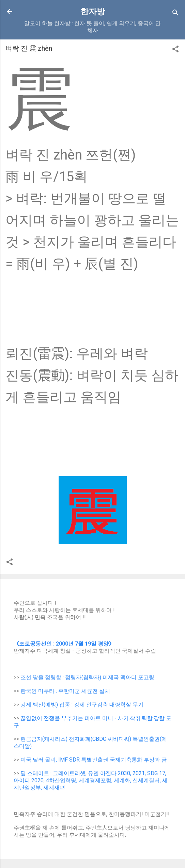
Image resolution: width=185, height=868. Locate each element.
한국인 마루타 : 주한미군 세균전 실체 (65, 691)
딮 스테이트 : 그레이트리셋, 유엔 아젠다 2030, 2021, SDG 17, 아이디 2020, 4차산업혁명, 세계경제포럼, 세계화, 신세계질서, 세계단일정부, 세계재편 (91, 780)
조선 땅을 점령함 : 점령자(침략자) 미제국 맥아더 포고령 (87, 677)
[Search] (175, 14)
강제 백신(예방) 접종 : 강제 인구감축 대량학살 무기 (82, 705)
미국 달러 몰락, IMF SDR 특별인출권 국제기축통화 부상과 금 (94, 760)
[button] (175, 50)
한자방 (93, 12)
